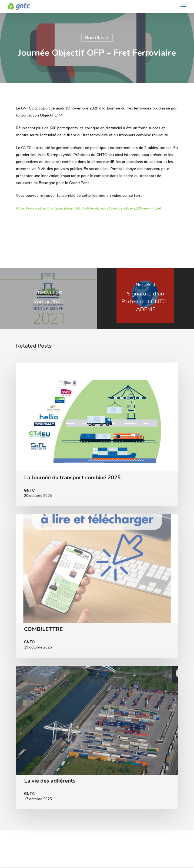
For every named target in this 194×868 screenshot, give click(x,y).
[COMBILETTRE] (97, 586)
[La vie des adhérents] (97, 738)
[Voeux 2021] (48, 299)
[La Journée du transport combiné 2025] (97, 434)
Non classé (97, 38)
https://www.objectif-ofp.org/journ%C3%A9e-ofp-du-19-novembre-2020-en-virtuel (88, 208)
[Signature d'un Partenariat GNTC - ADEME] (145, 299)
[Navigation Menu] (183, 6)
